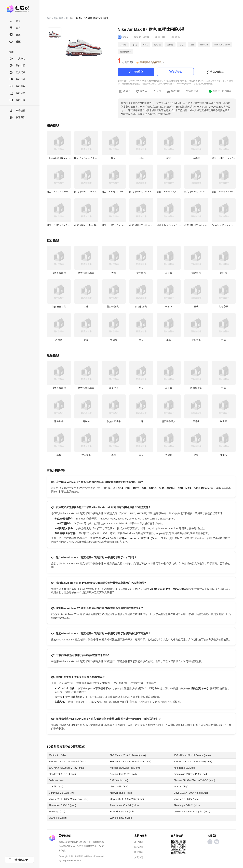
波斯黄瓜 (196, 340)
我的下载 (17, 100)
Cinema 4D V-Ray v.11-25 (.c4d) (191, 774)
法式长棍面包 (59, 273)
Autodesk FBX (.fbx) (184, 768)
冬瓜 (141, 388)
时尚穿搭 (59, 18)
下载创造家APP (19, 860)
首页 (15, 21)
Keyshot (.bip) (181, 787)
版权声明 (139, 852)
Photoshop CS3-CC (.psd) (62, 805)
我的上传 (17, 66)
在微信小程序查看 (220, 91)
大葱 (86, 307)
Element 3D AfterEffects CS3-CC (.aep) (194, 780)
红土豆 (224, 421)
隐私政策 (139, 847)
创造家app (106, 688)
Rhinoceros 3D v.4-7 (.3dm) (124, 805)
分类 (15, 28)
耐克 (169, 158)
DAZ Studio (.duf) (119, 780)
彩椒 (86, 340)
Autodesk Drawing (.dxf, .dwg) (126, 768)
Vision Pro (97, 846)
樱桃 (196, 307)
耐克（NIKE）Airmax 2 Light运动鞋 (149, 192)
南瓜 (141, 340)
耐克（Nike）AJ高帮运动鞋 (171, 192)
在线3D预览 (95, 702)
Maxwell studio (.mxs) (121, 793)
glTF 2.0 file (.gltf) (119, 787)
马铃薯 (169, 273)
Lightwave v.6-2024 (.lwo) (62, 793)
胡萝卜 (169, 307)
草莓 (224, 340)
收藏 (125, 91)
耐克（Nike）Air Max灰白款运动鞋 (120, 192)
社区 (15, 42)
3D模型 (74, 747)
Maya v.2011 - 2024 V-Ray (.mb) (127, 799)
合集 (15, 35)
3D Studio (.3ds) (57, 755)
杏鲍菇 (114, 340)
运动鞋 (196, 158)
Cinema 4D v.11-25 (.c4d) (123, 774)
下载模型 (136, 72)
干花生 (196, 421)
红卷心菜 (224, 307)
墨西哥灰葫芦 (114, 307)
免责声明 (139, 857)
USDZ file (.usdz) (58, 818)
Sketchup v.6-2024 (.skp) (187, 805)
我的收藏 (17, 79)
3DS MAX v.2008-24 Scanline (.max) (193, 762)
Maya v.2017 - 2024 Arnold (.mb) (191, 793)
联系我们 (17, 118)
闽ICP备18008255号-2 (70, 861)
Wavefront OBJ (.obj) (121, 818)
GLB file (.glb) (56, 787)
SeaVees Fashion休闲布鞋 (226, 225)
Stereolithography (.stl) (122, 812)
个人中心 (17, 59)
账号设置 (17, 111)
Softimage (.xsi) (57, 812)
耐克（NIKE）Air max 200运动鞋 (120, 225)
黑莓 (169, 340)
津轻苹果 (196, 273)
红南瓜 (59, 340)
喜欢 (141, 91)
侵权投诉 (174, 91)
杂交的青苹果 (59, 307)
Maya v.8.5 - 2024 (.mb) (186, 799)
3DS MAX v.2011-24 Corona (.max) (192, 755)
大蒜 (114, 273)
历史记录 (17, 73)
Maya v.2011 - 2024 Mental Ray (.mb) (68, 799)
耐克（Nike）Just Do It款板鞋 (91, 225)
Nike (114, 158)
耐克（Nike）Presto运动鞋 (89, 192)
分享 (157, 91)
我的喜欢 (17, 86)
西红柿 (224, 273)
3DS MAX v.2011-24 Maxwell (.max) (68, 762)
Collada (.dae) (56, 780)
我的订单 (17, 93)
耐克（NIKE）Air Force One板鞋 (202, 192)
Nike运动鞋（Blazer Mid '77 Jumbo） (67, 158)
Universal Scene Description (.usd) (192, 812)
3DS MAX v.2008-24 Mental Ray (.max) (131, 762)
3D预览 (175, 72)
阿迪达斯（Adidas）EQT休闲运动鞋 (176, 225)
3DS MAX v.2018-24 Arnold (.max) (128, 755)
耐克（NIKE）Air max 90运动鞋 (146, 225)
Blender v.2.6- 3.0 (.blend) (62, 774)
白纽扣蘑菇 (141, 307)
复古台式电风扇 (86, 273)
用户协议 (139, 842)
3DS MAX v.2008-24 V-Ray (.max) (66, 768)
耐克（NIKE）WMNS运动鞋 (62, 192)
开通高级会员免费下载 (150, 63)
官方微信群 (192, 91)
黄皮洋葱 (141, 273)
